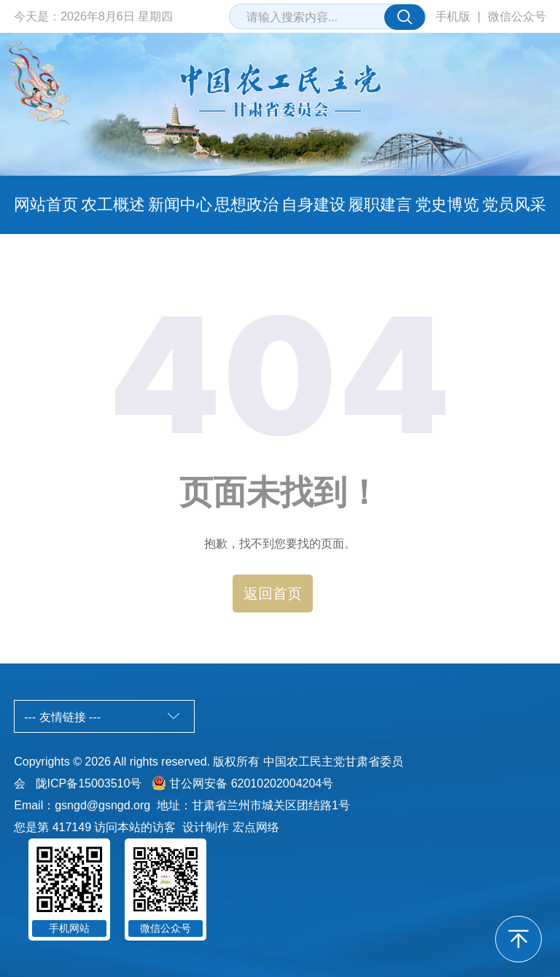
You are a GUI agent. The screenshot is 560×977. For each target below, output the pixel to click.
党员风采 (514, 205)
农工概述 (113, 205)
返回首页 (273, 593)
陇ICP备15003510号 (89, 783)
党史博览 (447, 205)
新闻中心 (180, 205)
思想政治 (246, 205)
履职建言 (380, 205)
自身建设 (314, 205)
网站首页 (46, 205)
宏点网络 (256, 827)
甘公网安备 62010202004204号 (251, 783)
